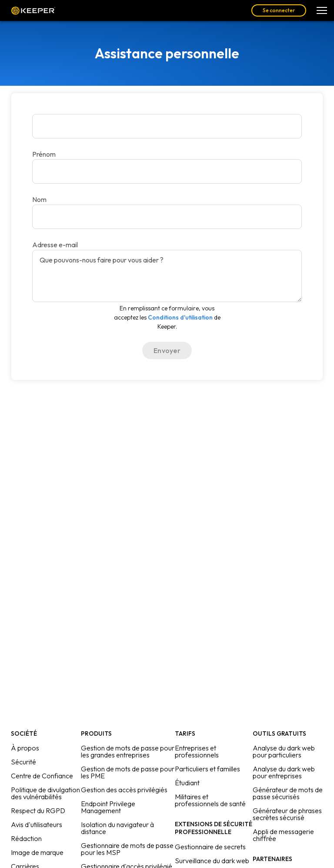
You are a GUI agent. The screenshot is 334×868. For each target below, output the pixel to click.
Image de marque (37, 852)
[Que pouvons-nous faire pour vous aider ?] (167, 276)
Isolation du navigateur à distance (117, 828)
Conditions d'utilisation (180, 317)
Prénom (44, 154)
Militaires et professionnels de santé (210, 800)
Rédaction (26, 838)
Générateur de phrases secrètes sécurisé (287, 814)
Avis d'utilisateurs (37, 824)
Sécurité (23, 762)
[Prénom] (167, 126)
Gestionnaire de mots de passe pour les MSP (127, 849)
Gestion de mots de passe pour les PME (128, 772)
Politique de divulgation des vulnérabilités (45, 793)
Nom (39, 199)
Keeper (33, 10)
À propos (25, 748)
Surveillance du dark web (212, 861)
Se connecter (279, 10)
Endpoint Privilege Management (108, 807)
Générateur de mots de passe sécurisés (288, 793)
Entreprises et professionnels (197, 751)
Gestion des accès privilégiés (124, 790)
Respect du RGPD (38, 811)
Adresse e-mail (55, 245)
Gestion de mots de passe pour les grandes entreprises (128, 751)
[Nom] (167, 172)
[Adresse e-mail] (167, 217)
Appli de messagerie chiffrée (283, 835)
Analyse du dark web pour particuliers (284, 751)
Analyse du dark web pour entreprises (284, 772)
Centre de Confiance (42, 776)
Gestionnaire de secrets (210, 847)
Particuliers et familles (207, 769)
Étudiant (187, 783)
